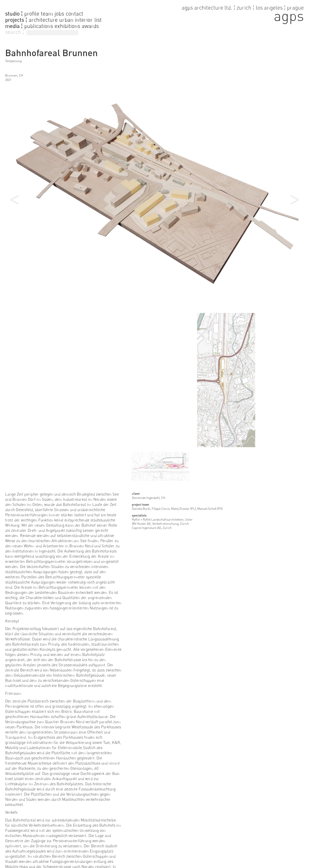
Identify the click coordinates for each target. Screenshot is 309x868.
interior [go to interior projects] (84, 20)
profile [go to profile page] (32, 14)
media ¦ (14, 26)
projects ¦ (16, 20)
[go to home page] (243, 13)
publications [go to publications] (39, 26)
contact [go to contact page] (74, 14)
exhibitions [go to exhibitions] (67, 26)
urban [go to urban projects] (66, 20)
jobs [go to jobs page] (59, 14)
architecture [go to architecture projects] (43, 20)
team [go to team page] (47, 14)
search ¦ (15, 32)
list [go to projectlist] (98, 20)
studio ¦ (14, 14)
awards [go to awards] (90, 26)
